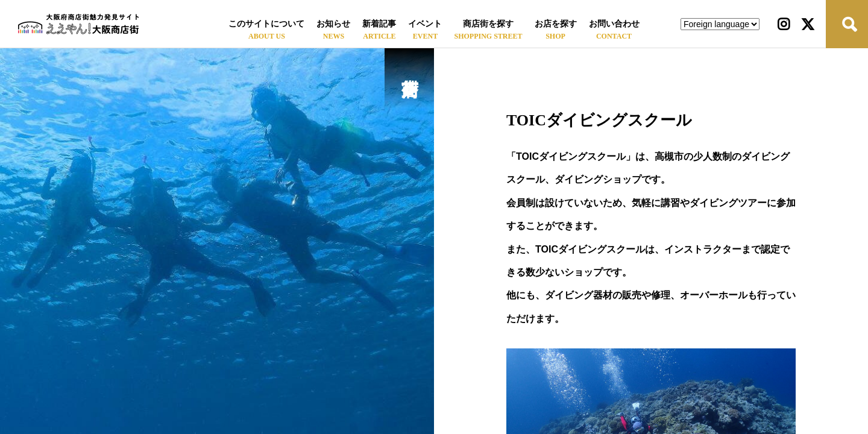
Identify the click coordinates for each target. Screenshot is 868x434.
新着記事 (379, 24)
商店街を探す (488, 24)
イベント (425, 24)
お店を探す (556, 24)
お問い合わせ (614, 24)
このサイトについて (266, 24)
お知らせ (333, 24)
